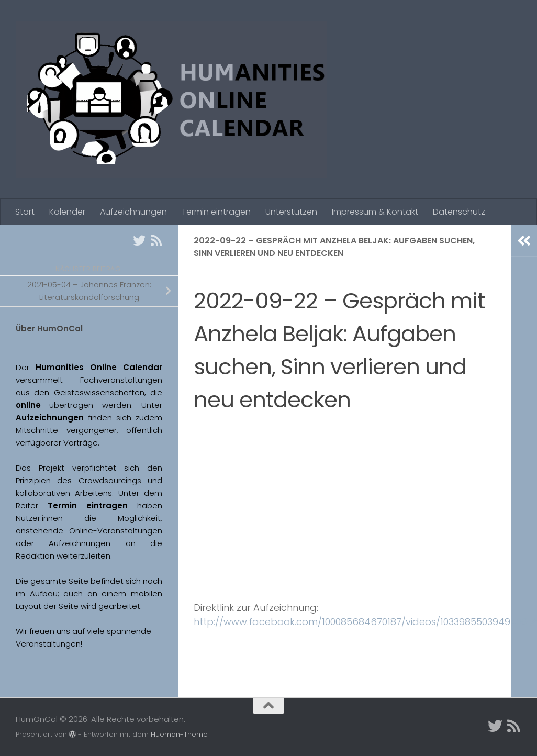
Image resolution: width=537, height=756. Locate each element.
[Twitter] (139, 240)
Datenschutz (459, 212)
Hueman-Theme (179, 734)
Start (25, 212)
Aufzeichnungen (133, 212)
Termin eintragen (216, 212)
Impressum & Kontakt (375, 212)
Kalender (67, 212)
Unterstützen (291, 212)
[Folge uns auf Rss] (156, 240)
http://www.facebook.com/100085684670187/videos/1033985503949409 (365, 622)
